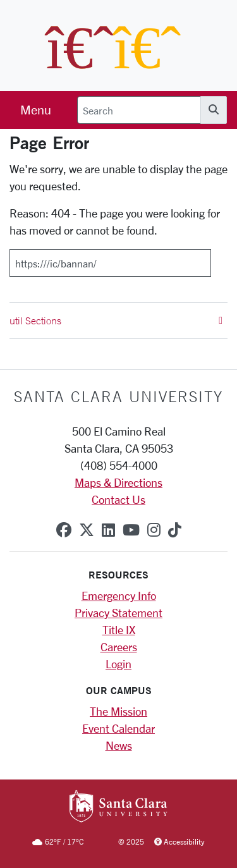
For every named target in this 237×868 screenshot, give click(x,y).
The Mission (118, 711)
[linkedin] (108, 530)
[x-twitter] (87, 530)
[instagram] (154, 530)
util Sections (116, 321)
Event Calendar (118, 728)
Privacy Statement (118, 613)
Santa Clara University (118, 396)
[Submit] (219, 259)
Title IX (119, 630)
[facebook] (64, 530)
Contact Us (118, 499)
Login (118, 664)
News (119, 745)
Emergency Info (119, 596)
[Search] (139, 110)
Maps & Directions (118, 482)
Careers (119, 647)
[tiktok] (175, 530)
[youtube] (131, 530)
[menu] (36, 110)
